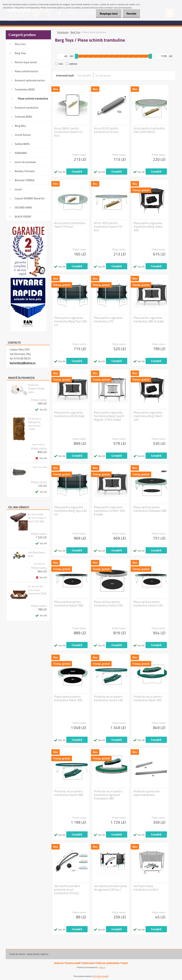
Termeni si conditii (73, 963)
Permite (131, 14)
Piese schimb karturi (27, 71)
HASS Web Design (100, 976)
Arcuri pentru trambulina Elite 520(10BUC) (149, 130)
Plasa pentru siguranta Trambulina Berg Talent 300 (148, 227)
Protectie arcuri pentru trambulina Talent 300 (148, 698)
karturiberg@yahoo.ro (23, 363)
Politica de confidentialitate (108, 963)
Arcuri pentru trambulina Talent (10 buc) (70, 225)
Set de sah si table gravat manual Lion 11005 (34, 424)
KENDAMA (21, 153)
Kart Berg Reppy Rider (36, 554)
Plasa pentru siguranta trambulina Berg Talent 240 (148, 416)
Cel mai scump (103, 75)
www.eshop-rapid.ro (38, 954)
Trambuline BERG (25, 89)
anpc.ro (102, 967)
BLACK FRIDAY (23, 217)
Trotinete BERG (23, 117)
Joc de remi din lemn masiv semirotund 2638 (37, 590)
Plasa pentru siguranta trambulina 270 (108, 320)
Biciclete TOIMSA (25, 180)
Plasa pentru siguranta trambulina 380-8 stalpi (149, 320)
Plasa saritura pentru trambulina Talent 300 (68, 698)
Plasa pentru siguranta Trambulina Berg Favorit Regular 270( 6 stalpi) (109, 416)
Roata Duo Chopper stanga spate (36, 388)
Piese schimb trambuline (33, 98)
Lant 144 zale (40, 467)
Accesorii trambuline (27, 108)
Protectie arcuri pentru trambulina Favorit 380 (69, 793)
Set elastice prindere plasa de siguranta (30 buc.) (110, 888)
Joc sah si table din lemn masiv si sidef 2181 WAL (37, 518)
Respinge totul (107, 14)
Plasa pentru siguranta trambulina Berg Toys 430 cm (70, 511)
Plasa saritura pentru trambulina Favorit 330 (108, 604)
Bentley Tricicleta (25, 171)
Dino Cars (20, 44)
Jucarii (18, 189)
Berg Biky (20, 126)
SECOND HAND (23, 207)
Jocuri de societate (25, 162)
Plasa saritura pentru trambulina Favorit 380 (69, 604)
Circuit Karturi (23, 135)
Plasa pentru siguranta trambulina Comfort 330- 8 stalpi (110, 511)
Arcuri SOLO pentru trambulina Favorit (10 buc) (108, 227)
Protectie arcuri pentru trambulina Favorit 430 (108, 698)
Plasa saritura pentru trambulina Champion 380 (150, 509)
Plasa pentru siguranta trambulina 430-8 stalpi (69, 414)
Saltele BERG (22, 144)
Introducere (63, 32)
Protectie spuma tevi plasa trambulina (147, 793)
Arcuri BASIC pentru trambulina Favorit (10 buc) (68, 132)
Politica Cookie (88, 963)
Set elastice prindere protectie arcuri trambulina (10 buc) (67, 890)
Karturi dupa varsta (26, 62)
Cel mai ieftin (84, 75)
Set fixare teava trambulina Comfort (146, 888)
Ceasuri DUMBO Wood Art (30, 198)
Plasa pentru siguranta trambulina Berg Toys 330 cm (70, 321)
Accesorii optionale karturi (30, 80)
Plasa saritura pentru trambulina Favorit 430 (148, 604)
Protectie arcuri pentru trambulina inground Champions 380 (108, 795)
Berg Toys (20, 53)
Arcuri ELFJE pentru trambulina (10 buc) (106, 130)
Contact (125, 963)
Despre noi (59, 963)
